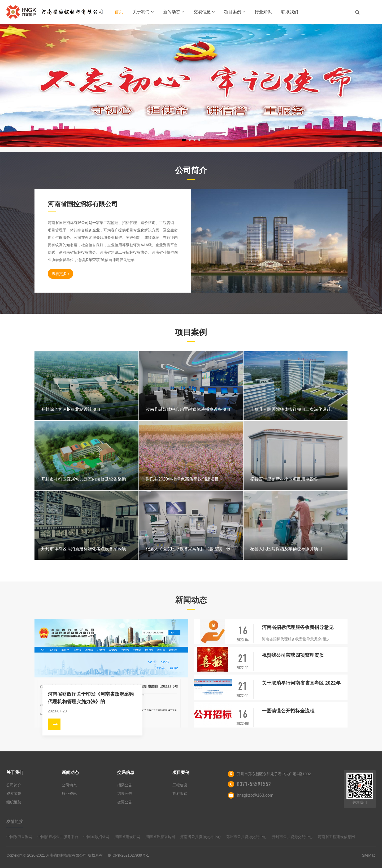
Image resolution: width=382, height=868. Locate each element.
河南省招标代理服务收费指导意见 (298, 627)
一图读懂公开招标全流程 (288, 711)
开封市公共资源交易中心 (292, 837)
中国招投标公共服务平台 (58, 837)
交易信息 (204, 12)
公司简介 (14, 785)
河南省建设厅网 (127, 837)
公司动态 (69, 785)
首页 (119, 12)
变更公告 (125, 802)
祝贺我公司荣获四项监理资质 (293, 655)
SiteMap (369, 855)
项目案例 (235, 12)
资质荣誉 (14, 794)
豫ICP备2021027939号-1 (128, 855)
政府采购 (180, 794)
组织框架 (14, 802)
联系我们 (290, 12)
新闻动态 (174, 12)
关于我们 (143, 12)
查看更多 (60, 274)
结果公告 (125, 794)
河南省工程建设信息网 (336, 837)
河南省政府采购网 (160, 837)
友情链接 (15, 821)
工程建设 (180, 785)
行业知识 (263, 12)
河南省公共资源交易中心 (201, 837)
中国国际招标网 (96, 837)
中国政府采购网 (19, 837)
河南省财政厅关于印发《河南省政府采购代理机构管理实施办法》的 (91, 698)
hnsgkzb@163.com (255, 795)
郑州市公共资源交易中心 (246, 837)
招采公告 (125, 785)
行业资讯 (69, 794)
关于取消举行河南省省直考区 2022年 (301, 683)
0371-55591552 (254, 784)
